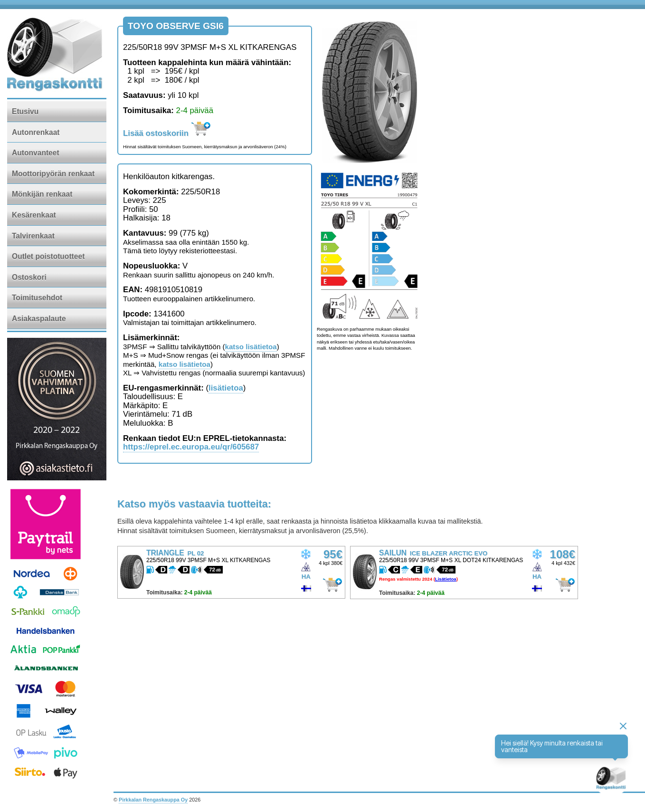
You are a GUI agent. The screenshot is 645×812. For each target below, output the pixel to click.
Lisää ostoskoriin (167, 133)
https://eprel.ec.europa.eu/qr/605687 (191, 447)
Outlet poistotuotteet (48, 256)
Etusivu (25, 111)
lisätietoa (226, 388)
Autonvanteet (36, 153)
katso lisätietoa (251, 347)
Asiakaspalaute (39, 319)
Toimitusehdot (37, 298)
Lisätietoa (446, 579)
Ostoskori (29, 277)
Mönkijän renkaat (42, 194)
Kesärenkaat (34, 215)
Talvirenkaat (33, 236)
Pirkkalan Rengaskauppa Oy (153, 800)
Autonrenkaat (36, 132)
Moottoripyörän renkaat (53, 174)
